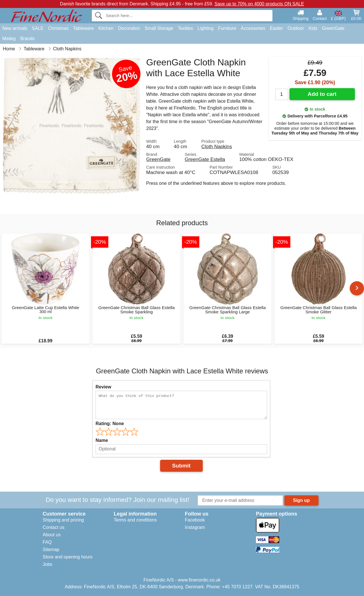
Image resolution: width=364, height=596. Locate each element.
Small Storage (159, 28)
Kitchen (106, 28)
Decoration (129, 28)
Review (103, 387)
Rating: (110, 424)
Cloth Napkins (217, 146)
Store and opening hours (68, 557)
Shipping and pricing (63, 520)
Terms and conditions (135, 520)
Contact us (53, 527)
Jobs (47, 564)
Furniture (227, 28)
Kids (313, 28)
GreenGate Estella (205, 159)
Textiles (185, 28)
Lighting (206, 28)
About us (52, 535)
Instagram (195, 527)
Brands (27, 39)
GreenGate (333, 28)
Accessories (253, 28)
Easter (276, 28)
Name (102, 440)
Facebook (195, 520)
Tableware (83, 28)
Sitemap (51, 550)
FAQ (47, 542)
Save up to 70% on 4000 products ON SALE (259, 4)
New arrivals (15, 28)
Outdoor (296, 28)
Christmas (58, 28)
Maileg (9, 39)
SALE (38, 28)
